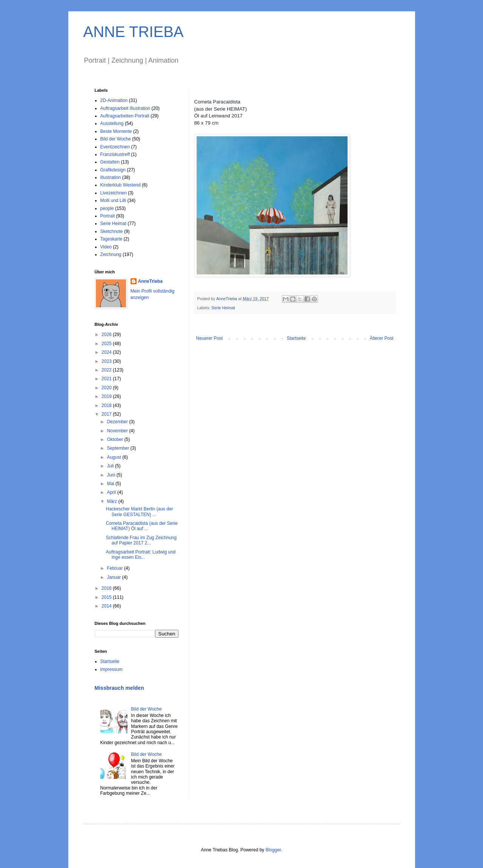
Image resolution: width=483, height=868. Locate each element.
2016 (107, 588)
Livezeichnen (114, 193)
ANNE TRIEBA (134, 32)
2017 (107, 414)
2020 (107, 388)
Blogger (273, 850)
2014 (107, 606)
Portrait (108, 216)
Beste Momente (116, 131)
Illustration (111, 177)
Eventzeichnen (115, 147)
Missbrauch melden (119, 688)
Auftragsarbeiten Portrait (125, 116)
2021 (107, 379)
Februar (115, 568)
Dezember (118, 422)
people (107, 208)
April (112, 492)
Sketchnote (112, 231)
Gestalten (110, 162)
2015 (107, 597)
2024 (107, 352)
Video (106, 247)
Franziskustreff (115, 154)
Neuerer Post (210, 338)
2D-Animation (114, 100)
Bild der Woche (116, 139)
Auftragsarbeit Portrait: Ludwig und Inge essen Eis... (141, 555)
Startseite (296, 338)
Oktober (115, 439)
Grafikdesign (113, 170)
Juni (112, 475)
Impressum (112, 669)
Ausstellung (112, 123)
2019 (107, 396)
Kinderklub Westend (121, 185)
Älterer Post (382, 338)
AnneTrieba (150, 281)
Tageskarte (112, 239)
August (115, 457)
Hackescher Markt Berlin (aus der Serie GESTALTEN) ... (139, 512)
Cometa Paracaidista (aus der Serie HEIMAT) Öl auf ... (142, 526)
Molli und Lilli (113, 200)
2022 (107, 370)
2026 (107, 335)
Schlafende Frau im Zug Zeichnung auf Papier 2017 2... (141, 540)
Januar (114, 577)
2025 (107, 344)
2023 (107, 361)
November (118, 431)
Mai (111, 484)
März (112, 501)
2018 (107, 405)
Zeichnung (111, 254)
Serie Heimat (223, 308)
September (118, 448)
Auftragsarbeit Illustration (125, 108)
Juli (111, 466)
